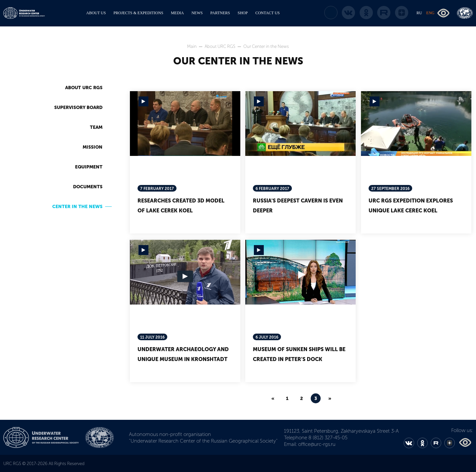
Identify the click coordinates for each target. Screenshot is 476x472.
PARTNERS (220, 13)
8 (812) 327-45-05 (328, 438)
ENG (431, 13)
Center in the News (77, 207)
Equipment (89, 167)
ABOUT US (96, 13)
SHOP (243, 13)
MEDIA (177, 13)
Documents (88, 187)
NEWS (197, 13)
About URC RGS (220, 46)
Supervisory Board (78, 108)
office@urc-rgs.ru (317, 444)
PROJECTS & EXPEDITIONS (138, 13)
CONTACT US (267, 13)
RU (419, 13)
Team (96, 127)
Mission (93, 147)
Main (192, 46)
